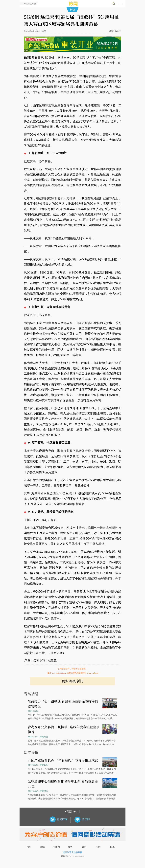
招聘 (98, 847)
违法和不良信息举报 (73, 852)
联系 (112, 847)
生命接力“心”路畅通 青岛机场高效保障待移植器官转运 (63, 704)
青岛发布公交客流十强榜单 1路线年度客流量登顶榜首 (64, 729)
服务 (70, 847)
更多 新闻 (72, 681)
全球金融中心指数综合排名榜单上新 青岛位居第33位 (63, 784)
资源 (42, 847)
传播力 (56, 847)
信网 (28, 847)
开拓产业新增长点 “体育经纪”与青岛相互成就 (63, 760)
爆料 (84, 847)
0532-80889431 (77, 856)
